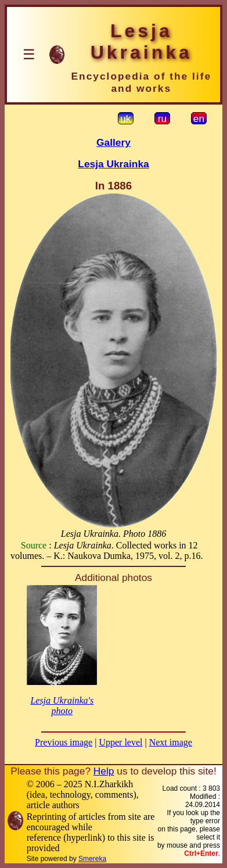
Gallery (113, 142)
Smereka (92, 859)
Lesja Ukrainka (113, 164)
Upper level (120, 742)
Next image (171, 742)
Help (104, 771)
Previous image (64, 742)
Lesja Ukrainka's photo (62, 706)
